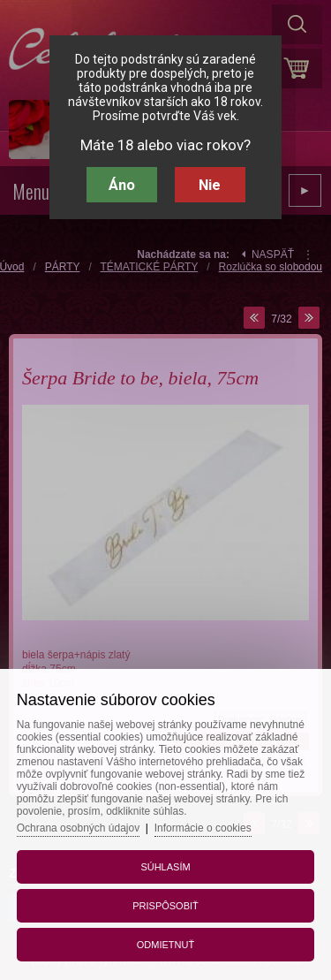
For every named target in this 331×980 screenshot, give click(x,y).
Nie (210, 185)
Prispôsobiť (165, 906)
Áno (122, 185)
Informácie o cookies (203, 828)
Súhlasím (165, 867)
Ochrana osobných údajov (78, 828)
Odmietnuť (165, 945)
